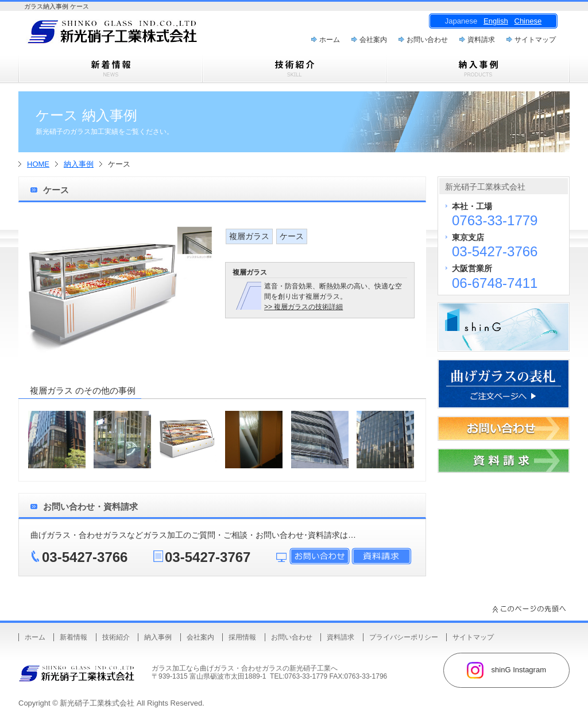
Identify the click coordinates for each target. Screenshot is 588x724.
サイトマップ (535, 40)
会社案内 (373, 40)
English (496, 21)
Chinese (528, 21)
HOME (38, 164)
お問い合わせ (427, 40)
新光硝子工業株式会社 (97, 703)
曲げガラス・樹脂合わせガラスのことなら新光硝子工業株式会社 (133, 35)
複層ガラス (249, 236)
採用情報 (242, 637)
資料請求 (481, 40)
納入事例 (79, 164)
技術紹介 (116, 637)
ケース (292, 236)
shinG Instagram (506, 670)
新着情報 (73, 637)
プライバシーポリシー (404, 637)
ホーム (330, 40)
